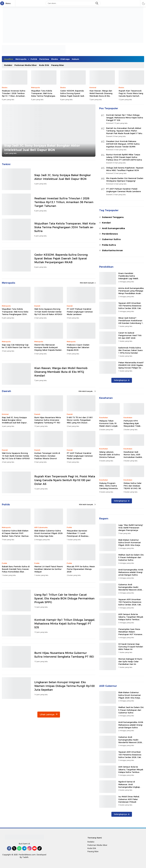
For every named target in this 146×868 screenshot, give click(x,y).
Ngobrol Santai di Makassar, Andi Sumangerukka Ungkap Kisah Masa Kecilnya (129, 786)
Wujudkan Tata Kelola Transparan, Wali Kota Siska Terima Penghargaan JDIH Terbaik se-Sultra (44, 95)
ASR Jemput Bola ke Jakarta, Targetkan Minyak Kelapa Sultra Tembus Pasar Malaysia (131, 618)
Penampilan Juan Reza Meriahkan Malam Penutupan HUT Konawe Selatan (130, 633)
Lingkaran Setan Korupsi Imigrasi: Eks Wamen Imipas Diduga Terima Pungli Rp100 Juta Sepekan (64, 686)
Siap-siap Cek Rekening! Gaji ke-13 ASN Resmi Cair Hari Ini (16, 346)
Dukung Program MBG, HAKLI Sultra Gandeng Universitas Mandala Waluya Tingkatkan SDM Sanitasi (109, 490)
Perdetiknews (110, 234)
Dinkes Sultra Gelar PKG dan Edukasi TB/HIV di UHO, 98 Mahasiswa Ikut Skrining (133, 488)
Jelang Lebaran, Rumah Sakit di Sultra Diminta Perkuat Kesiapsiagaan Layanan (109, 457)
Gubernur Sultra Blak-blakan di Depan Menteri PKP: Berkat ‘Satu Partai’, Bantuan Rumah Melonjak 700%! (16, 535)
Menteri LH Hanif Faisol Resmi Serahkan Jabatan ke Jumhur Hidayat (49, 569)
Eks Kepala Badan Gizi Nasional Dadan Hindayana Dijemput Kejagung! (125, 180)
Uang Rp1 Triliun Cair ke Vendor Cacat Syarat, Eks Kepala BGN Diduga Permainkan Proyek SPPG (64, 598)
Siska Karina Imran (112, 250)
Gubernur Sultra (111, 239)
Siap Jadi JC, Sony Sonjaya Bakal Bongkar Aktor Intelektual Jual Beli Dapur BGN (42, 148)
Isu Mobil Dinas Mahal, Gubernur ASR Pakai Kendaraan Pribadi (129, 799)
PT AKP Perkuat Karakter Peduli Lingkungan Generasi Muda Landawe (80, 312)
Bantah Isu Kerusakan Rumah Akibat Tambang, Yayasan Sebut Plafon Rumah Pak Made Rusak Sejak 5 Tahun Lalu (125, 132)
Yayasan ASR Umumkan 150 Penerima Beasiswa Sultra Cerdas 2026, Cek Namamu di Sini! (130, 307)
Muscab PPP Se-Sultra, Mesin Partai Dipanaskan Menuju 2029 (81, 569)
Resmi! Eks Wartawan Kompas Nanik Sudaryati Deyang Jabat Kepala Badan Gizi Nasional (48, 349)
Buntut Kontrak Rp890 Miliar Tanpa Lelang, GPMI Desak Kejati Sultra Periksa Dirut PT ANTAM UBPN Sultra (124, 157)
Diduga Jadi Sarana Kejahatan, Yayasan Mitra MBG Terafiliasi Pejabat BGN (125, 169)
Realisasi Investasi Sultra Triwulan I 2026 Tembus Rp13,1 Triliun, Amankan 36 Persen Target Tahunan (15, 95)
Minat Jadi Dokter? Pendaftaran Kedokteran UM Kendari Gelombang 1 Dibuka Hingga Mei (131, 322)
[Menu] (3, 3)
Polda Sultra (109, 245)
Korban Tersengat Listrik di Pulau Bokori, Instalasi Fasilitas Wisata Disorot (47, 456)
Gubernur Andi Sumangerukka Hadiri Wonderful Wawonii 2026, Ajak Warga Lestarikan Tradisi (130, 590)
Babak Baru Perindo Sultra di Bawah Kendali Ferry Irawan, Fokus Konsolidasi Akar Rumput (16, 570)
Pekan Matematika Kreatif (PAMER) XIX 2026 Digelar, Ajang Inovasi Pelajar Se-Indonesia (131, 366)
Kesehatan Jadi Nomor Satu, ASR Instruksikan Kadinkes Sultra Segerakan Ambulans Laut (134, 457)
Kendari (106, 223)
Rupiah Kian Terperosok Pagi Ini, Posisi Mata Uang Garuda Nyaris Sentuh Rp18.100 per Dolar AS (131, 95)
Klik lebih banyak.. (87, 504)
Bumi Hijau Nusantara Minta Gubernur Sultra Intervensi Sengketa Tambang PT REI (48, 420)
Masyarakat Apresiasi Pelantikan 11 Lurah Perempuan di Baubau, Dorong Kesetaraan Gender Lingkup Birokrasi (80, 536)
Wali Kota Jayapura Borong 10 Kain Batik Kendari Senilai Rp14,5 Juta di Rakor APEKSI (48, 312)
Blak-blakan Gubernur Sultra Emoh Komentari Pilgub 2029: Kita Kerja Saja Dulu (49, 533)
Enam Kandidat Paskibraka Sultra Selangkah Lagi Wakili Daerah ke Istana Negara (130, 277)
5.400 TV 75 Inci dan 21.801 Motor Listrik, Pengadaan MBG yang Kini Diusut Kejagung (80, 421)
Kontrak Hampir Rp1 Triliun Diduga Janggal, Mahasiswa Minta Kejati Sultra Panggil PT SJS (65, 624)
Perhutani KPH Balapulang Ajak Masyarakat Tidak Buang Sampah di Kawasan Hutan (132, 426)
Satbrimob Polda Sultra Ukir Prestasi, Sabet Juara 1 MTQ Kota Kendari (130, 350)
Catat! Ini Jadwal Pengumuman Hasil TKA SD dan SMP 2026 (130, 335)
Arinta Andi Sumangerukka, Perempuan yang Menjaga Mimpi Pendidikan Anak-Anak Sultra (131, 292)
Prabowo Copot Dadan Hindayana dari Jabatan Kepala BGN (78, 347)
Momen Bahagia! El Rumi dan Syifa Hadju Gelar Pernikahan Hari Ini (130, 661)
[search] (97, 3)
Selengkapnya (122, 380)
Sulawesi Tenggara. (113, 217)
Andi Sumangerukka (113, 228)
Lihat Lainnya (49, 714)
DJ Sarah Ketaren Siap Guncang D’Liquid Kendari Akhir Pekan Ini (131, 647)
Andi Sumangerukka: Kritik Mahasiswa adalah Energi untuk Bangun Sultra (131, 572)
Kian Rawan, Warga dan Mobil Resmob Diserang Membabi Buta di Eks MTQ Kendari (101, 95)
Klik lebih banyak (88, 283)
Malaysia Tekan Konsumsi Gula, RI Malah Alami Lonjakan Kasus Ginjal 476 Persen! (110, 426)
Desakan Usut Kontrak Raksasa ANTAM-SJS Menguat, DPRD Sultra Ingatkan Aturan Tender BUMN (123, 144)
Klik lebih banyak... (87, 391)
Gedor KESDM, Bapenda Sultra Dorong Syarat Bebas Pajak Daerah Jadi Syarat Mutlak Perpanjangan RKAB (72, 96)
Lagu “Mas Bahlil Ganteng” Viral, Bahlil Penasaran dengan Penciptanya (131, 528)
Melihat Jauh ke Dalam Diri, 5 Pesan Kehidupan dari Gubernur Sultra (131, 557)
